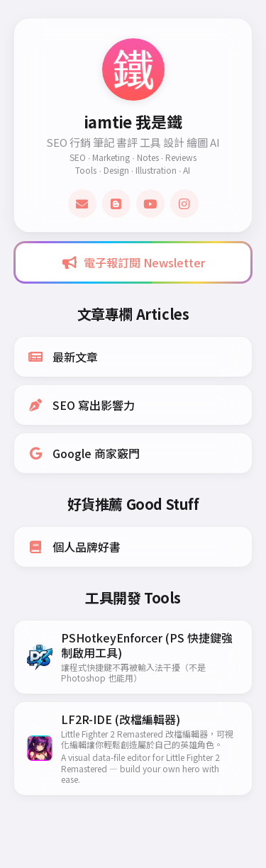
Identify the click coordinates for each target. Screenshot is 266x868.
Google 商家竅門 (83, 453)
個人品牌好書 (74, 547)
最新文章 (62, 357)
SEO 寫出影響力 (81, 405)
